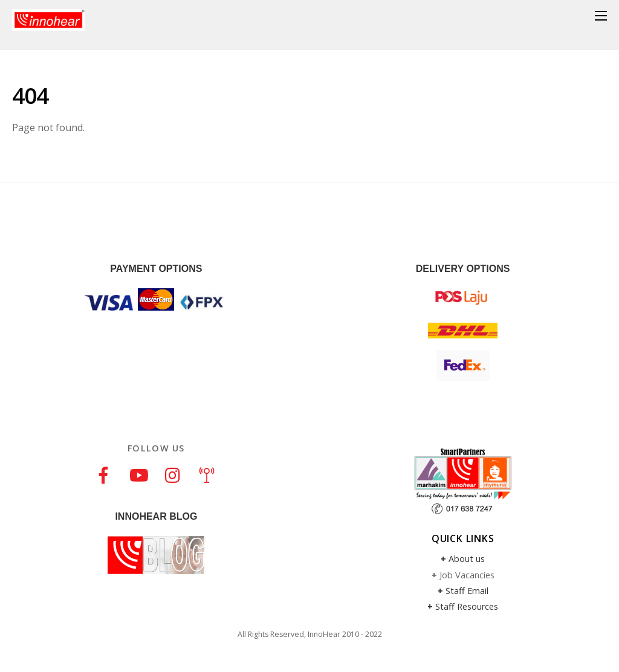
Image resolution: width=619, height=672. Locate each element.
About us (467, 559)
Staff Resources (467, 606)
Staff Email (467, 591)
